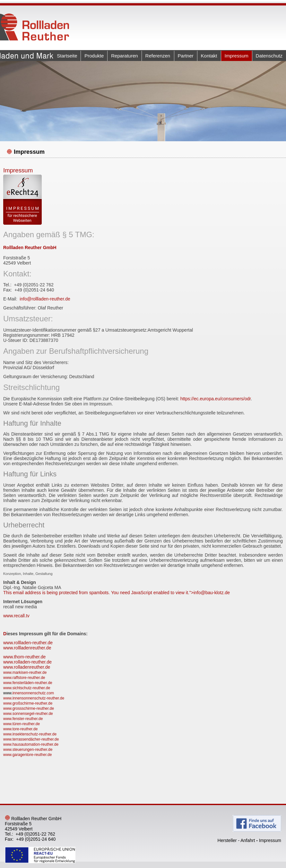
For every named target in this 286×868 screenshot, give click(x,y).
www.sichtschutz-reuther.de (27, 688)
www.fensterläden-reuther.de (28, 683)
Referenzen (158, 56)
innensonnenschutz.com (33, 693)
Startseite (67, 56)
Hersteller (227, 840)
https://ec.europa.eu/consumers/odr (216, 399)
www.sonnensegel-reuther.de (28, 714)
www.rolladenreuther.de (27, 667)
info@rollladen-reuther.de (45, 299)
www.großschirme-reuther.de (28, 703)
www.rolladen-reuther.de (27, 662)
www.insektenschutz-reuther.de (30, 734)
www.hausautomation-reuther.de (31, 744)
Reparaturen (124, 56)
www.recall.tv (16, 616)
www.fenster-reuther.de (23, 719)
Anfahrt (248, 840)
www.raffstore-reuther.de (24, 678)
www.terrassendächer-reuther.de (31, 739)
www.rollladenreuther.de (27, 648)
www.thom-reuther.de (24, 657)
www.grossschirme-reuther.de (29, 708)
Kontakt (209, 56)
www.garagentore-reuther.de (27, 755)
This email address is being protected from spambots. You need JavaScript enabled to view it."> (117, 593)
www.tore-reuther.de (20, 729)
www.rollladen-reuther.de (28, 643)
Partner (186, 56)
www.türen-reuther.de (22, 724)
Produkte (94, 56)
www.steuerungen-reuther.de (28, 750)
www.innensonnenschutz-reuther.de (34, 698)
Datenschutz (269, 56)
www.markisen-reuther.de (25, 673)
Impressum (237, 56)
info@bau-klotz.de (212, 593)
